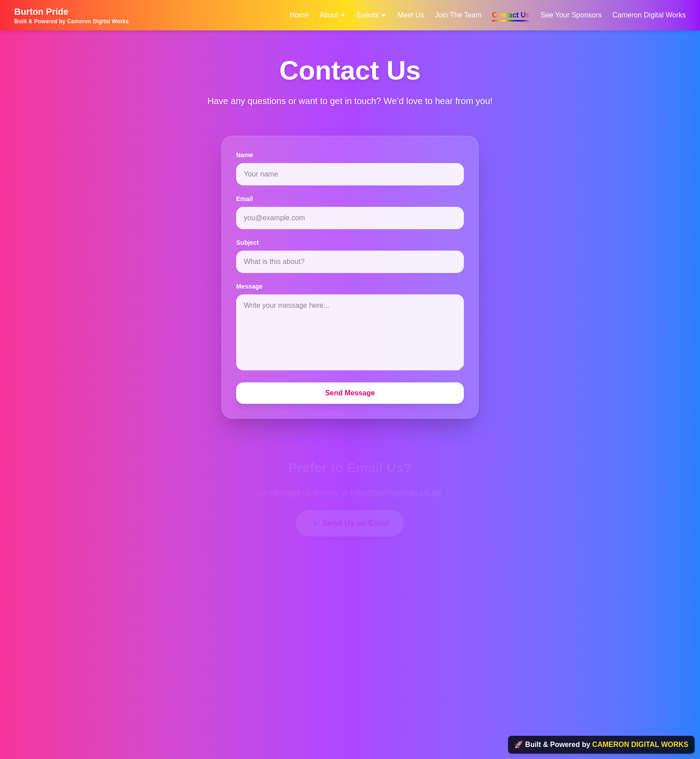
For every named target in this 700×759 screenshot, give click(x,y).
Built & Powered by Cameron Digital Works (72, 21)
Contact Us (511, 15)
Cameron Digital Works (649, 15)
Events (372, 15)
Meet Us (411, 15)
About (333, 15)
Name (245, 155)
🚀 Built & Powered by (601, 744)
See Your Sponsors (571, 15)
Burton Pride (41, 12)
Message (249, 286)
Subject (248, 243)
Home (299, 15)
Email (244, 199)
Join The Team (458, 15)
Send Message (350, 393)
